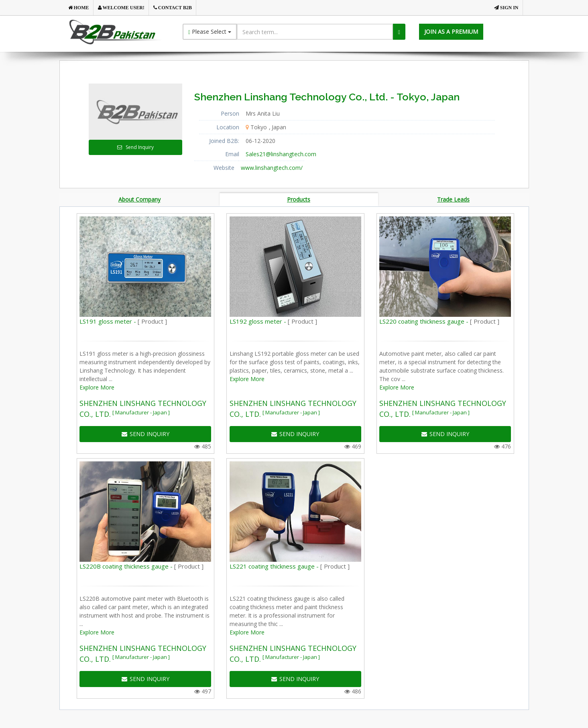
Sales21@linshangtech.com (281, 154)
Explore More (97, 388)
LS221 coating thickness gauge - (290, 567)
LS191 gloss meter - (123, 322)
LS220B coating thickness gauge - (141, 567)
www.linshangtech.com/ (272, 168)
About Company (139, 200)
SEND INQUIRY (145, 435)
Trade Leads (453, 200)
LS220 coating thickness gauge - (439, 322)
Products (299, 200)
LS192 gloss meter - (273, 322)
